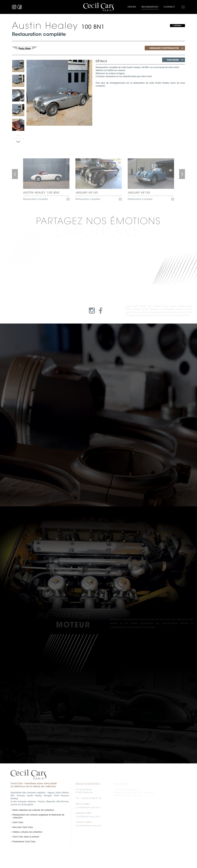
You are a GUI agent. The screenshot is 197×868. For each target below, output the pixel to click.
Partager (173, 60)
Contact (169, 7)
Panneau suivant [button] (18, 142)
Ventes (132, 7)
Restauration (150, 7)
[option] (18, 66)
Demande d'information (164, 48)
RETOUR (178, 26)
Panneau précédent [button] (18, 136)
